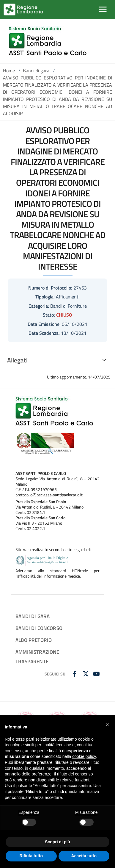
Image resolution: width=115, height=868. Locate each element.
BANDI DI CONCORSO (39, 628)
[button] (107, 725)
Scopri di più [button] (57, 842)
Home (9, 71)
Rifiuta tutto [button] (31, 856)
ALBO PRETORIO (34, 640)
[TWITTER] (86, 674)
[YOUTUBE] (97, 674)
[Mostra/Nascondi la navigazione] (103, 9)
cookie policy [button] (84, 756)
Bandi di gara (36, 71)
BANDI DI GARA (33, 616)
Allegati (17, 360)
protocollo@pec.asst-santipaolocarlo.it (49, 495)
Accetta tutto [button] (84, 856)
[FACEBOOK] (75, 674)
